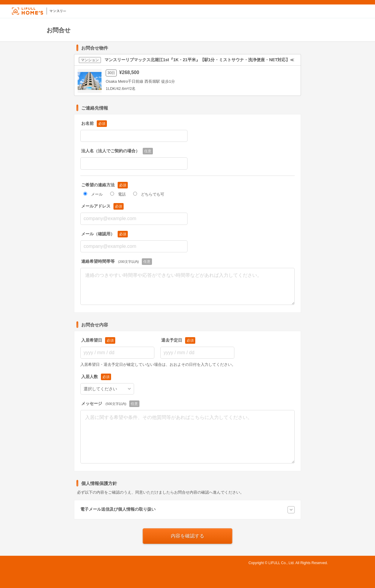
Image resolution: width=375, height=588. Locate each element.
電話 (118, 194)
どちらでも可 (149, 194)
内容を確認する (187, 536)
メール (93, 194)
